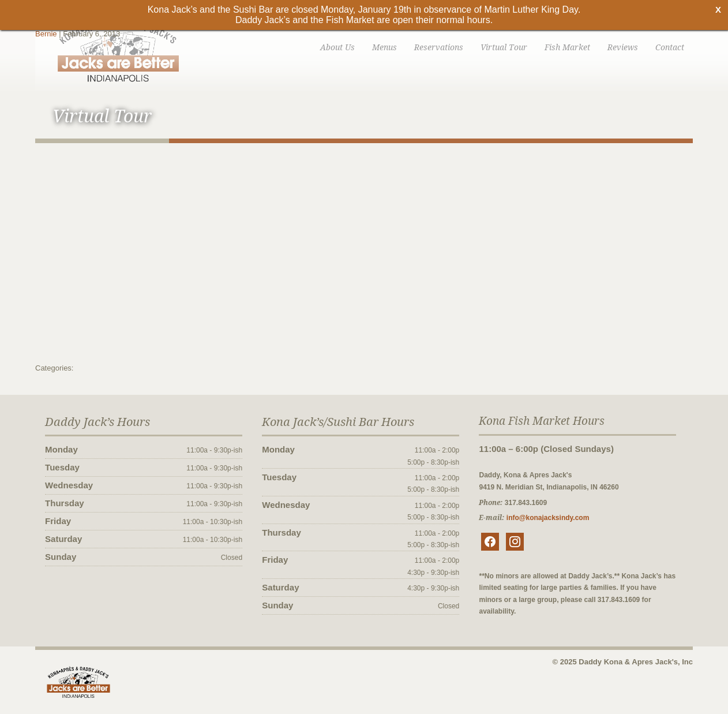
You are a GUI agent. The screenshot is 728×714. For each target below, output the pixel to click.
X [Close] (718, 10)
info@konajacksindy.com (548, 518)
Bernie (46, 34)
